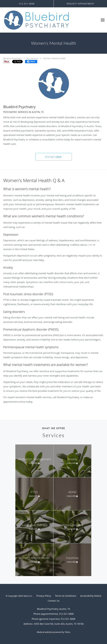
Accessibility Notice (91, 596)
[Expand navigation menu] (103, 20)
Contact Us (54, 601)
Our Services (32, 58)
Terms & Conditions (66, 596)
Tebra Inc (28, 596)
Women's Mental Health (54, 58)
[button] (54, 157)
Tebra (68, 632)
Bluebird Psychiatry (12, 58)
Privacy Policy (44, 596)
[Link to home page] (49, 20)
